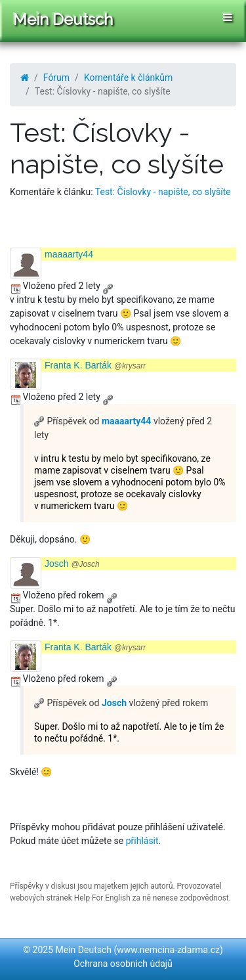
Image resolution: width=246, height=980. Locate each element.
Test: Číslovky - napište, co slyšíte (163, 192)
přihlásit (142, 841)
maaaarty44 (69, 254)
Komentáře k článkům (128, 78)
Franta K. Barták (95, 365)
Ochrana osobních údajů (123, 964)
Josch (72, 564)
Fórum (56, 78)
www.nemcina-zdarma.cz (168, 950)
